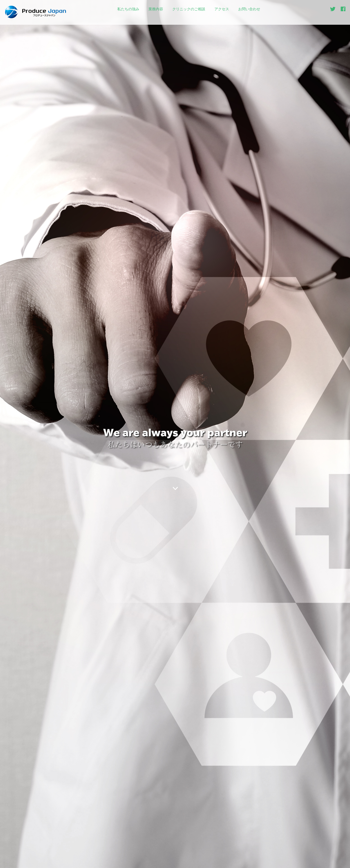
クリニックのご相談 (189, 9)
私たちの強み (128, 9)
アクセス (222, 9)
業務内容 (156, 9)
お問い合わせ (249, 9)
